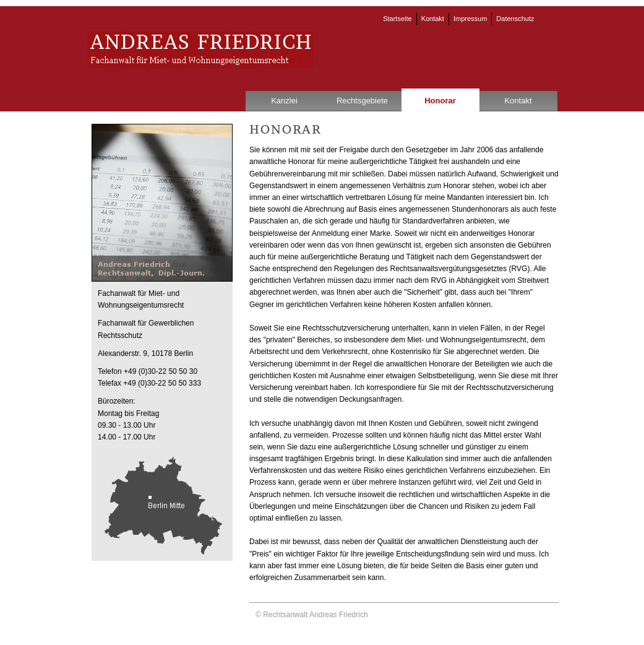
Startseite (397, 19)
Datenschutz (515, 19)
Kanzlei (284, 101)
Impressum (470, 19)
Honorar (440, 101)
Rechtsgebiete (362, 101)
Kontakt (433, 19)
